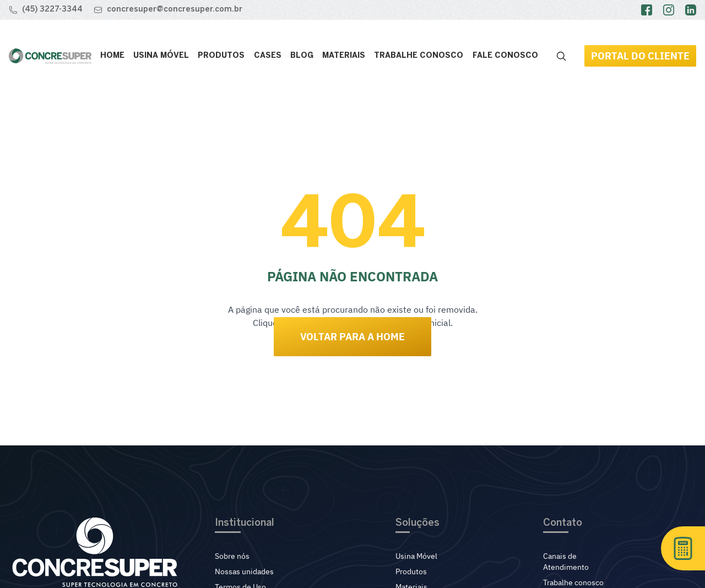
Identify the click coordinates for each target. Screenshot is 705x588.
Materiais (344, 56)
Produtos (221, 56)
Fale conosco (505, 56)
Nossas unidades (244, 571)
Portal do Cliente (640, 56)
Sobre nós (232, 556)
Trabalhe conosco (573, 582)
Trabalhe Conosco (419, 56)
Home (112, 56)
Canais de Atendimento (566, 562)
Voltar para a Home (352, 337)
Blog (302, 56)
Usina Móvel (161, 56)
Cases (268, 56)
